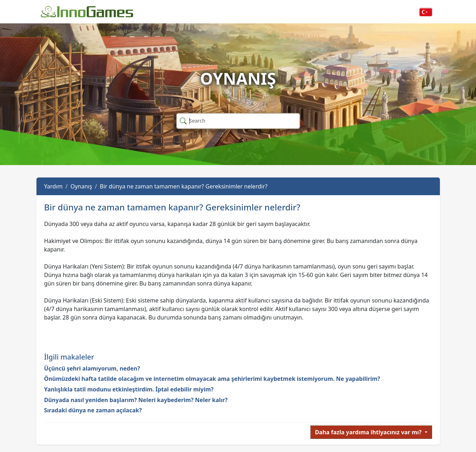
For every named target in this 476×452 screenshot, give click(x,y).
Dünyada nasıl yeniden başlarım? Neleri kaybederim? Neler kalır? (136, 400)
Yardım (53, 186)
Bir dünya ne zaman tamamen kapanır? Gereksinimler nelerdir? (184, 186)
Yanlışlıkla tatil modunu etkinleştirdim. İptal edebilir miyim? (129, 389)
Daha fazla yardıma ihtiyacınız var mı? (369, 432)
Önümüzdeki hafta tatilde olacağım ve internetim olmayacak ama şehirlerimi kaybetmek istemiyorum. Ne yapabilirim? (212, 379)
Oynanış (81, 186)
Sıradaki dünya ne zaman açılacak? (93, 410)
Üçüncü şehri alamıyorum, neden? (92, 368)
